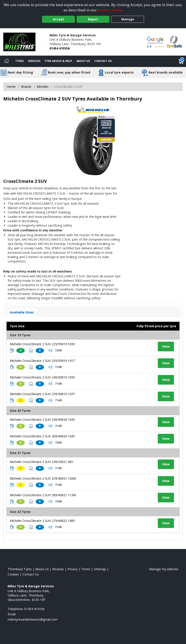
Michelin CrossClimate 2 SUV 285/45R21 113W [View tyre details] (43, 495)
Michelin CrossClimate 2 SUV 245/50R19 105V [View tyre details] (42, 377)
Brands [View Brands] (26, 87)
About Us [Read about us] (42, 569)
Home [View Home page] (11, 87)
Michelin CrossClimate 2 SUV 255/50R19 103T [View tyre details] (43, 394)
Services (34, 61)
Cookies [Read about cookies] (13, 574)
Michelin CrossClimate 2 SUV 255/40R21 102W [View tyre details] (43, 478)
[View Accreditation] (175, 41)
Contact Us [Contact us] (103, 61)
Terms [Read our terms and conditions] (86, 569)
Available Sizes (22, 312)
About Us (83, 61)
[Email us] (33, 619)
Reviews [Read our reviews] (58, 569)
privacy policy (110, 10)
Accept (59, 19)
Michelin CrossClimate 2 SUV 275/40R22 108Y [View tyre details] (42, 521)
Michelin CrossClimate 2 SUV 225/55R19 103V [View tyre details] (42, 344)
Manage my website (164, 569)
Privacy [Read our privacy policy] (72, 569)
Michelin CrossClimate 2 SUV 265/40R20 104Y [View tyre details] (42, 436)
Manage (128, 19)
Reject (93, 19)
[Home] (7, 61)
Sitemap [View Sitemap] (100, 569)
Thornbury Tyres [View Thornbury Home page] (20, 569)
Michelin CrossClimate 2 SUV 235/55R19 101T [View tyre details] (43, 361)
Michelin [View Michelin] (43, 87)
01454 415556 (60, 48)
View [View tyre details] (166, 346)
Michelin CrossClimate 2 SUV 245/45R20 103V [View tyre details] (42, 420)
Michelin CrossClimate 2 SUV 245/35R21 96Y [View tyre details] (41, 462)
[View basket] (181, 61)
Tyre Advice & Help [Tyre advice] (58, 61)
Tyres (19, 61)
